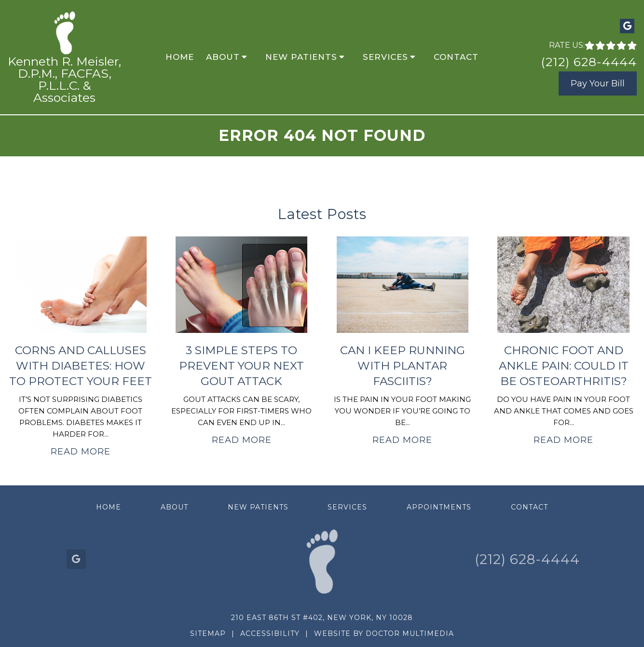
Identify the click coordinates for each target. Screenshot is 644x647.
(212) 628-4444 (589, 62)
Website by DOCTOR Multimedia (384, 633)
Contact (456, 57)
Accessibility (270, 633)
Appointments (439, 507)
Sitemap (208, 633)
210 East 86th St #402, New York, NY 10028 (322, 618)
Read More (81, 452)
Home (180, 57)
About (223, 57)
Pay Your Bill (598, 83)
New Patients (301, 57)
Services (385, 57)
